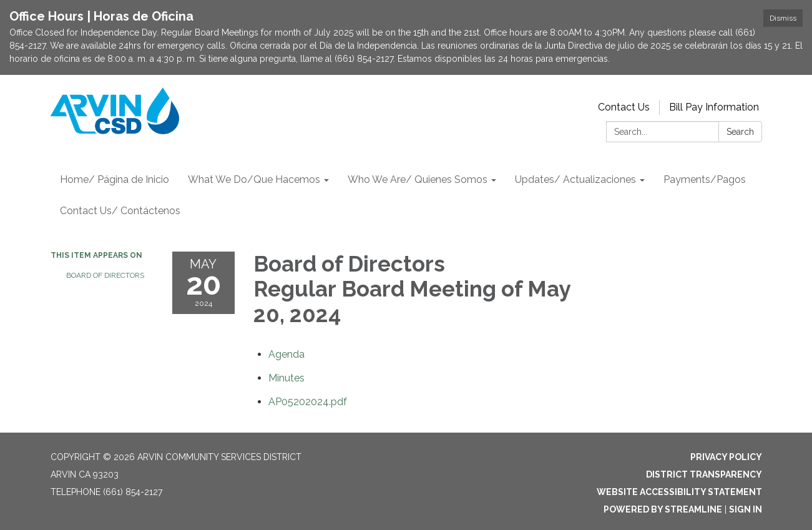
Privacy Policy (726, 457)
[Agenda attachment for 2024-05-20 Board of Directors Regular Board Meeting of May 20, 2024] (286, 354)
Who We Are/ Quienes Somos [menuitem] (418, 179)
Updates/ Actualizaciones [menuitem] (575, 179)
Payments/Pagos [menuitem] (705, 179)
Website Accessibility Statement (679, 492)
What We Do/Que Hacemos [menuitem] (254, 179)
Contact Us (624, 107)
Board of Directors (105, 275)
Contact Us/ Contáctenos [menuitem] (120, 211)
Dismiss (783, 18)
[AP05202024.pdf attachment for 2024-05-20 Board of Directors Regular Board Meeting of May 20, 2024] (308, 402)
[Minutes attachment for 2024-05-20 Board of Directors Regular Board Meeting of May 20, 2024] (286, 378)
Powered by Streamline (663, 509)
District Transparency (704, 474)
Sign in (746, 509)
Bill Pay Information (714, 107)
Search (740, 132)
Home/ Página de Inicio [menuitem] (115, 179)
